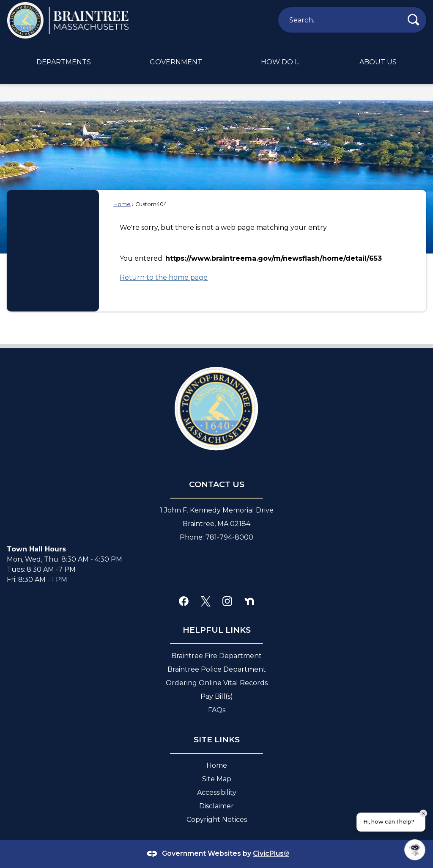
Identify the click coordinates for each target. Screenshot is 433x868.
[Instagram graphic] (227, 601)
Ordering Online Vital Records (217, 683)
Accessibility (217, 792)
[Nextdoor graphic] (249, 601)
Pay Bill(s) (217, 696)
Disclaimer (216, 806)
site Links (217, 739)
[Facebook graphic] (184, 601)
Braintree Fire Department (216, 656)
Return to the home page (164, 277)
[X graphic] (206, 601)
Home (122, 204)
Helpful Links (217, 630)
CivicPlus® (271, 853)
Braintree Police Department (217, 669)
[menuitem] (63, 62)
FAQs (217, 710)
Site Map (217, 779)
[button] (414, 20)
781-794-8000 (229, 537)
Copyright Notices (217, 820)
